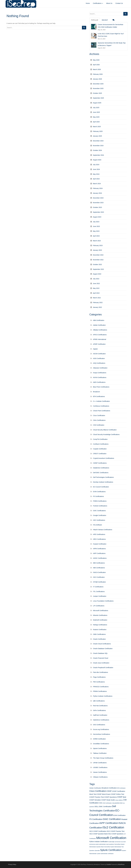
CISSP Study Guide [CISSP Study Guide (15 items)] (108, 800)
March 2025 (97, 127)
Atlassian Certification (100, 368)
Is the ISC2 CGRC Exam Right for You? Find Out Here (111, 35)
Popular (95, 20)
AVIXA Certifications (100, 377)
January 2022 (97, 307)
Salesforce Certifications (101, 720)
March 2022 (97, 298)
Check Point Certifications (102, 411)
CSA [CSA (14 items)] (101, 803)
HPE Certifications (99, 534)
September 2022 (98, 269)
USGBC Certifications (100, 767)
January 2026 (97, 79)
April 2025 (96, 122)
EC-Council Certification (101, 487)
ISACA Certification (99, 572)
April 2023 (96, 236)
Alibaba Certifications (100, 330)
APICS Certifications (100, 335)
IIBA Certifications (99, 568)
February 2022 (98, 302)
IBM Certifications (99, 563)
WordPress (121, 864)
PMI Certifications (99, 682)
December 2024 (98, 141)
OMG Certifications (99, 634)
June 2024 (96, 169)
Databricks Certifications (101, 468)
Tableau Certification (100, 753)
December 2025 (98, 84)
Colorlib (109, 864)
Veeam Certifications (100, 772)
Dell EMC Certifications (101, 473)
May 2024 (96, 174)
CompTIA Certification (100, 439)
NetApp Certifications (100, 625)
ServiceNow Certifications (102, 734)
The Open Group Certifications (103, 758)
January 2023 (97, 250)
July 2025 (96, 108)
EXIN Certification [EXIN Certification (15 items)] (119, 815)
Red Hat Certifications (100, 706)
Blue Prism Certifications (101, 387)
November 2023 (98, 203)
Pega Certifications (99, 677)
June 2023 (96, 226)
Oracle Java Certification (101, 663)
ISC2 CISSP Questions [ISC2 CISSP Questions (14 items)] (116, 834)
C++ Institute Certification (101, 401)
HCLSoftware (98, 525)
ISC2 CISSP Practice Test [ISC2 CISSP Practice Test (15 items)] (116, 831)
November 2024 (98, 146)
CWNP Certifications (100, 463)
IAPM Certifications (99, 549)
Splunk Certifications (100, 748)
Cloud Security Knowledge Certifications (106, 434)
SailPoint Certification (100, 715)
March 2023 (97, 241)
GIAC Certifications (99, 511)
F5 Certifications (98, 496)
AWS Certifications (99, 382)
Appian (95, 349)
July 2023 (96, 222)
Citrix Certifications (99, 420)
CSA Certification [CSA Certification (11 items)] (107, 803)
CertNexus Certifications (101, 406)
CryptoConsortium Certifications (104, 458)
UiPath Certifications (100, 763)
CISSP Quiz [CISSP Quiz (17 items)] (122, 797)
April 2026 (96, 65)
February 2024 (98, 188)
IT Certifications (98, 587)
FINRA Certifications (100, 501)
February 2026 (98, 74)
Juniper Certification (100, 596)
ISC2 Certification (99, 577)
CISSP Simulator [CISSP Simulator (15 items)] (95, 800)
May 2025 (96, 117)
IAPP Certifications (99, 553)
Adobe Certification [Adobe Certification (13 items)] (95, 788)
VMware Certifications (100, 777)
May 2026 (96, 60)
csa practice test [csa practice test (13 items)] (117, 803)
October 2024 (97, 150)
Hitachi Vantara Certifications (103, 530)
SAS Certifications (99, 725)
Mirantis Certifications (100, 615)
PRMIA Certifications (100, 691)
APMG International (100, 339)
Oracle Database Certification (103, 649)
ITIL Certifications (99, 592)
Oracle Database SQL (100, 653)
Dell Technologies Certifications (103, 477)
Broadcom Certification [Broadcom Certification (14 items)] (109, 788)
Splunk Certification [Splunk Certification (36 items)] (111, 850)
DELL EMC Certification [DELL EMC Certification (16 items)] (103, 806)
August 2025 (97, 103)
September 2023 (98, 212)
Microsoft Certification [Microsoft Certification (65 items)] (111, 838)
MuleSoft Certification (100, 620)
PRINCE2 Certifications (101, 687)
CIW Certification (99, 425)
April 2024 (96, 179)
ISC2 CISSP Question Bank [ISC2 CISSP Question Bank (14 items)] (99, 834)
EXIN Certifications (99, 492)
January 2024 (97, 193)
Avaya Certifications (100, 373)
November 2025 (98, 88)
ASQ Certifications (99, 363)
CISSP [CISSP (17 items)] (109, 791)
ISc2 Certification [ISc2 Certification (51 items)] (113, 827)
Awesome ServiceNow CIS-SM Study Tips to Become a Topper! (112, 44)
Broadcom (96, 392)
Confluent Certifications (101, 444)
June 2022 (96, 283)
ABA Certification (99, 320)
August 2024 (97, 160)
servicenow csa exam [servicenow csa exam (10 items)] (120, 842)
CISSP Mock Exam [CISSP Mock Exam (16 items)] (104, 794)
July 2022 (96, 279)
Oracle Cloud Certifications (102, 644)
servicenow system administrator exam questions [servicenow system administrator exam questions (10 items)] (102, 844)
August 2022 (97, 274)
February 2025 (98, 131)
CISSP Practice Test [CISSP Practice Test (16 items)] (97, 797)
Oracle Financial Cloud (101, 658)
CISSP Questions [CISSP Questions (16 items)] (111, 797)
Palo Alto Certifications (101, 672)
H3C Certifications (99, 520)
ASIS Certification (99, 358)
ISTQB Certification (99, 582)
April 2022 (96, 293)
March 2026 (97, 69)
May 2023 (96, 231)
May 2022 (96, 288)
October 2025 (97, 93)
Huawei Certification (100, 544)
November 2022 (98, 260)
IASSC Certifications (100, 558)
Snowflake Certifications (101, 744)
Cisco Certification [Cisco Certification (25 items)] (98, 791)
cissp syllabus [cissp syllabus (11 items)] (119, 800)
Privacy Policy (12, 864)
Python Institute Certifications (103, 696)
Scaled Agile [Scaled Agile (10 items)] (111, 842)
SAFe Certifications (99, 710)
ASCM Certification (99, 354)
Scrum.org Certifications (101, 729)
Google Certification (100, 515)
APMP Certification (99, 344)
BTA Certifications (99, 396)
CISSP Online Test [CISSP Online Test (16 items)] (117, 794)
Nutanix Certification (100, 630)
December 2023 (98, 198)
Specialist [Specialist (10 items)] (97, 850)
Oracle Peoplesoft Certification (103, 668)
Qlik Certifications (99, 701)
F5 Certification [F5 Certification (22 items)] (96, 819)
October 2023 (97, 207)
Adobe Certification (99, 325)
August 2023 (97, 217)
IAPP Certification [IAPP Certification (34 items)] (109, 823)
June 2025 (96, 112)
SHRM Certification (99, 739)
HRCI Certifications (99, 539)
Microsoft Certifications (101, 611)
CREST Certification (100, 454)
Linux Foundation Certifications (103, 601)
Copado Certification (100, 449)
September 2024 (98, 155)
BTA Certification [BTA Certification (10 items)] (121, 788)
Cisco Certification (99, 415)
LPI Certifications (99, 606)
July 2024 (96, 165)
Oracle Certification (99, 639)
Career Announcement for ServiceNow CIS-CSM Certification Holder (110, 26)
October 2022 (97, 264)
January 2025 (97, 136)
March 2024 (97, 184)
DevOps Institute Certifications (103, 482)
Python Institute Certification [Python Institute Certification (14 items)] (99, 842)
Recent (105, 20)
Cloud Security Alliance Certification (105, 430)
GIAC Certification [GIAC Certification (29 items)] (112, 819)
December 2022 (98, 255)
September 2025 (98, 98)
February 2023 (98, 245)
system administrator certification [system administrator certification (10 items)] (105, 854)
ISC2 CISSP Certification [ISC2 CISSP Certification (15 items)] (98, 831)
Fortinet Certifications (100, 506)
